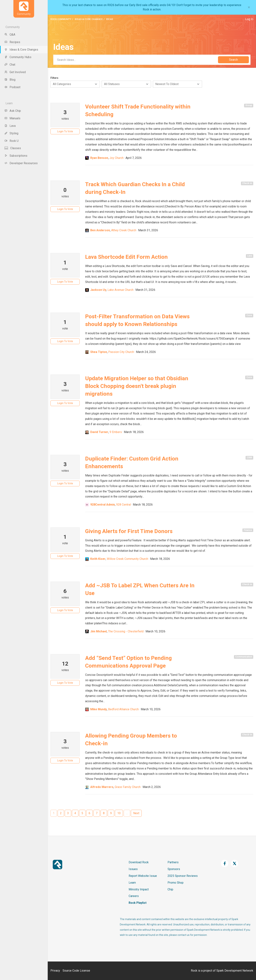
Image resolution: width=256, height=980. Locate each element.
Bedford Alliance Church (123, 709)
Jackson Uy (98, 290)
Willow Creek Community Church (127, 559)
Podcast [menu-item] (12, 87)
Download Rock (139, 862)
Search (233, 60)
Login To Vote (65, 131)
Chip (170, 889)
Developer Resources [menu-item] (21, 163)
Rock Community (61, 19)
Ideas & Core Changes (89, 19)
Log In (249, 19)
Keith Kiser (98, 559)
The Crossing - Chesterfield (126, 631)
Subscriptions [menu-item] (16, 156)
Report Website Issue (143, 876)
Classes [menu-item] (13, 148)
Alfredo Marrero (102, 787)
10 (119, 813)
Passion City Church (121, 352)
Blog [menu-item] (10, 80)
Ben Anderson (100, 230)
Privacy (55, 971)
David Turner (99, 432)
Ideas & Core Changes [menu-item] (21, 50)
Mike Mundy (99, 709)
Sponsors (174, 869)
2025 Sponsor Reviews (183, 876)
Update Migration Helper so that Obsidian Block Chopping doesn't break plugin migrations (137, 386)
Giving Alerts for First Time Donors (129, 531)
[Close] (249, 7)
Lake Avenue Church (120, 290)
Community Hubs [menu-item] (18, 57)
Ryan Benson (99, 158)
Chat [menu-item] (10, 65)
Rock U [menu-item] (11, 141)
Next (136, 813)
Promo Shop (176, 883)
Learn (132, 883)
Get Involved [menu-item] (15, 72)
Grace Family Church (128, 787)
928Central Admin (103, 505)
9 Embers (116, 432)
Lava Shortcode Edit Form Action (126, 257)
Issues (133, 869)
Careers (134, 896)
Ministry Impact (139, 889)
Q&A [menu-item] (10, 35)
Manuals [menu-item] (12, 118)
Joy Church (116, 158)
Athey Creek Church (124, 230)
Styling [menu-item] (11, 133)
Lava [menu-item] (10, 126)
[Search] (136, 60)
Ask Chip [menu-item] (13, 111)
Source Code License (76, 971)
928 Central (124, 505)
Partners (173, 862)
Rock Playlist (138, 903)
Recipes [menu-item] (12, 42)
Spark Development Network (235, 971)
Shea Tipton (99, 352)
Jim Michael (99, 631)
